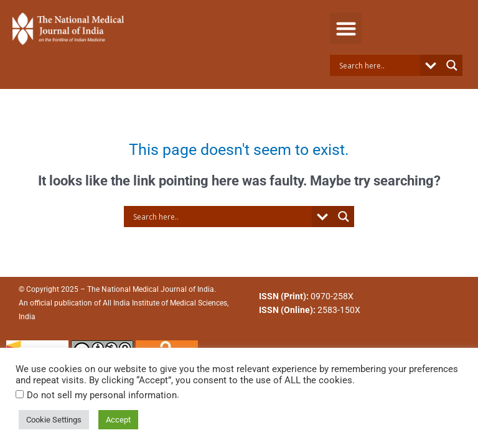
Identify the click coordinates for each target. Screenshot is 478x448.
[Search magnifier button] (452, 65)
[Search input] (378, 65)
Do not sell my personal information (102, 395)
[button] (346, 28)
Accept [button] (118, 420)
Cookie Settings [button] (54, 420)
